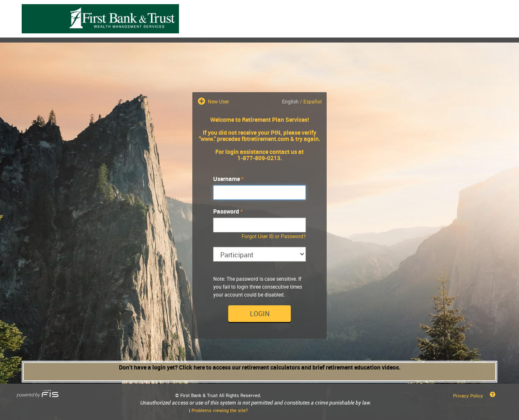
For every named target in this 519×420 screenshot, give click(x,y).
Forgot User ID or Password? (274, 236)
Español (312, 101)
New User (218, 101)
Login (260, 314)
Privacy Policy (468, 396)
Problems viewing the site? (220, 410)
